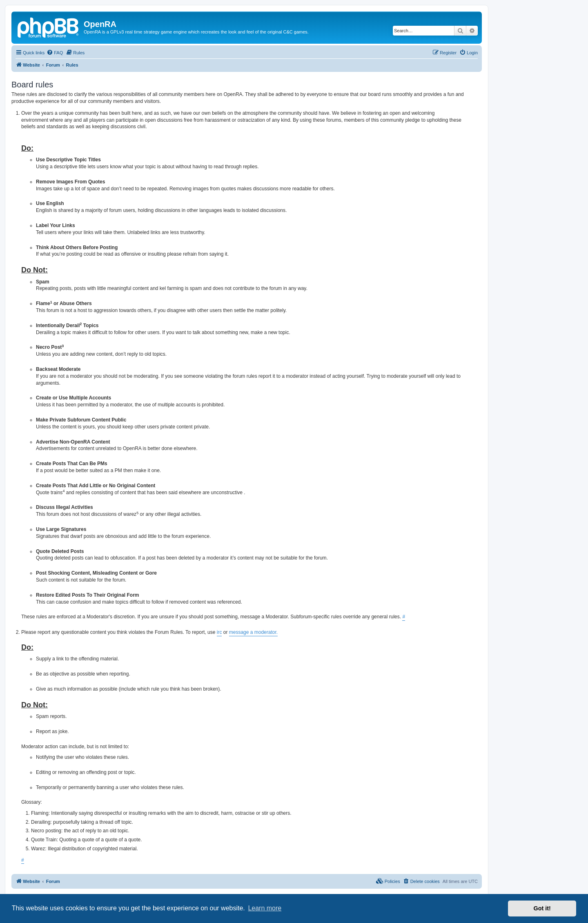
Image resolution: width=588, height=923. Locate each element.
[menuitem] (55, 53)
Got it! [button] (542, 908)
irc (219, 632)
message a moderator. (253, 632)
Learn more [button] (265, 908)
